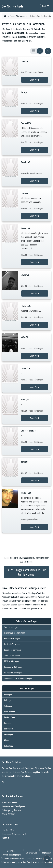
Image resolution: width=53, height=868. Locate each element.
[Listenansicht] (40, 51)
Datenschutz (31, 852)
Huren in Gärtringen (12, 638)
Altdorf (7, 740)
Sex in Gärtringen (11, 627)
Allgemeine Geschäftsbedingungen (11, 853)
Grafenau (8, 723)
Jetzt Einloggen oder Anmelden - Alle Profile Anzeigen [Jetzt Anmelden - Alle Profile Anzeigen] (26, 572)
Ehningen (8, 694)
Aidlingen (8, 706)
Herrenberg (9, 729)
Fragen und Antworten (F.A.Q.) (14, 834)
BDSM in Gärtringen (12, 661)
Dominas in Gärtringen (13, 667)
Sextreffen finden (9, 802)
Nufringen (8, 700)
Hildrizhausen (10, 711)
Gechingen (8, 734)
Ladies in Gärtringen (12, 644)
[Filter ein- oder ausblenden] (48, 51)
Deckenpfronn (10, 717)
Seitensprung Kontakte (12, 810)
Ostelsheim (9, 746)
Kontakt (5, 838)
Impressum (47, 852)
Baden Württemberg (18, 16)
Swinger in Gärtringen (13, 673)
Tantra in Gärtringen (12, 655)
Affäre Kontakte (9, 814)
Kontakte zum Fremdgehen (13, 806)
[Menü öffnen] (47, 859)
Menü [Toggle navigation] (46, 6)
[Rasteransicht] (34, 51)
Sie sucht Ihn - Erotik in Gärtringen (18, 678)
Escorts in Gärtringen (13, 650)
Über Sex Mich (8, 830)
